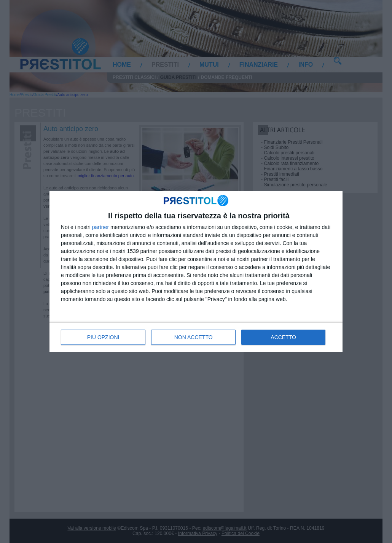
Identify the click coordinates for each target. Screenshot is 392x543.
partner (100, 227)
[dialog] (196, 271)
